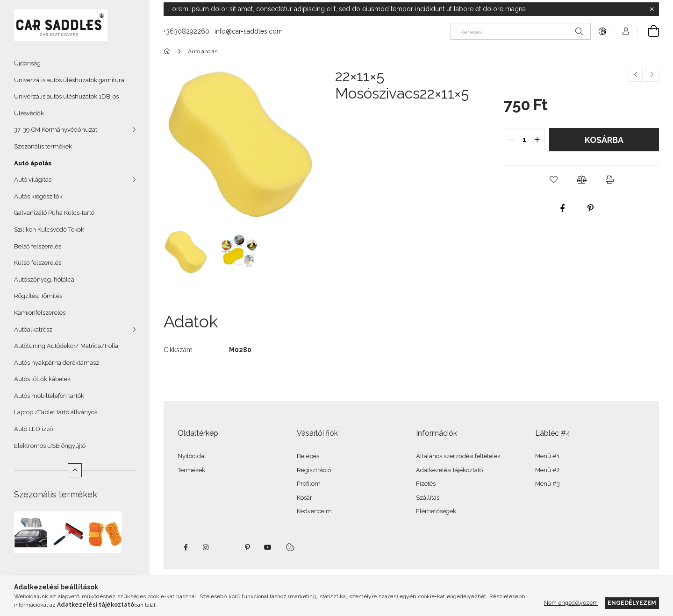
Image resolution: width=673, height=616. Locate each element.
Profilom (309, 484)
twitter (227, 547)
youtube (268, 547)
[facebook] (563, 208)
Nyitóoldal (192, 456)
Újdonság (27, 63)
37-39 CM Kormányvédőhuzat (56, 130)
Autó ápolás (33, 163)
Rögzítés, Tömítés (38, 296)
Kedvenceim (314, 511)
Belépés (308, 456)
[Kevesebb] (75, 470)
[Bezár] (652, 9)
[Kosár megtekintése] (648, 31)
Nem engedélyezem (571, 603)
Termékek (191, 470)
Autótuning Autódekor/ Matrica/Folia (66, 346)
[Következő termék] (652, 75)
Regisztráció (314, 470)
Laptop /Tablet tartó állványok (56, 412)
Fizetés (426, 484)
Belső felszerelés (38, 246)
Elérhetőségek (436, 511)
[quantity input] (524, 140)
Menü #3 (548, 484)
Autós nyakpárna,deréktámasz (57, 363)
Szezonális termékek (43, 146)
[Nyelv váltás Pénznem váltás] (602, 31)
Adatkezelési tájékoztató (449, 470)
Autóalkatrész (33, 329)
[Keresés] (521, 31)
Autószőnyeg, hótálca (44, 280)
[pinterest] (591, 208)
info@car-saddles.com (249, 31)
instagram (206, 547)
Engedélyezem (632, 603)
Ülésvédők (29, 113)
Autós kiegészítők (38, 196)
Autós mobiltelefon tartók (49, 396)
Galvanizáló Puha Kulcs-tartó (54, 213)
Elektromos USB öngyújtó (50, 446)
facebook (186, 547)
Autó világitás (33, 180)
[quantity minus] (511, 140)
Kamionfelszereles (40, 313)
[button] (553, 180)
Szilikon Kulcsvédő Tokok (49, 230)
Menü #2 (548, 470)
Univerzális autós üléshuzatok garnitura (69, 80)
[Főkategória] (168, 51)
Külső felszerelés (38, 263)
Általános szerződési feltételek (458, 456)
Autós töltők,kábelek (42, 379)
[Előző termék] (636, 75)
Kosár (304, 498)
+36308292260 (186, 31)
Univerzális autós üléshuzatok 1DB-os (66, 96)
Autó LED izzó (33, 429)
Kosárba (604, 140)
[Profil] (626, 31)
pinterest (247, 547)
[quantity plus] (537, 140)
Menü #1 (547, 456)
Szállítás (428, 498)
